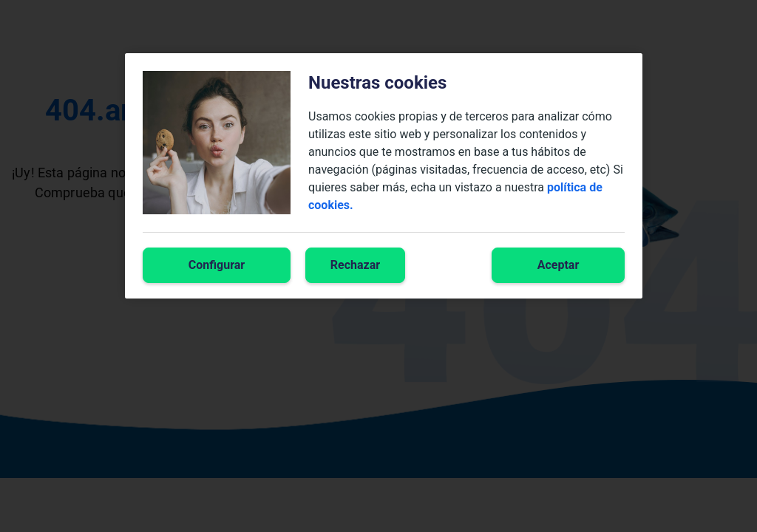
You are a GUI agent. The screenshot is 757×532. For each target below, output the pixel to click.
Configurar (217, 265)
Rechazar (355, 265)
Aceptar (559, 265)
